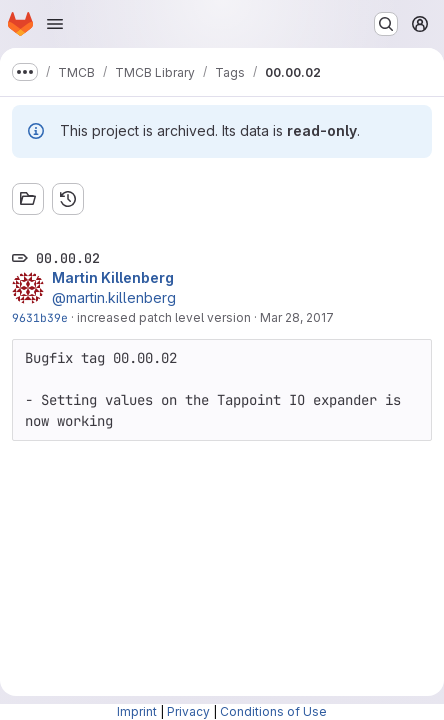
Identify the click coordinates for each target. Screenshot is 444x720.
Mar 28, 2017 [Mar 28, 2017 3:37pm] (297, 317)
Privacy (188, 711)
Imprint (137, 711)
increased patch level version (164, 317)
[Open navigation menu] (55, 24)
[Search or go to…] (386, 24)
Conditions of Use (273, 711)
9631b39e (40, 317)
